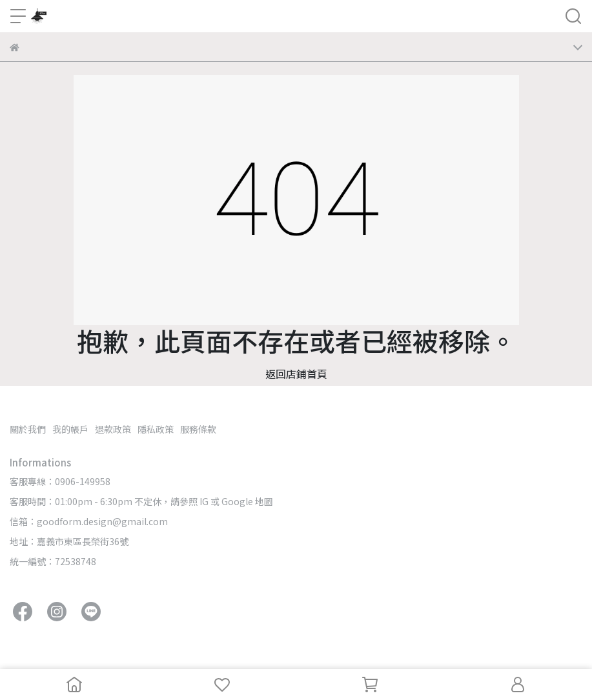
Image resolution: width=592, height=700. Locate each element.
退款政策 (113, 429)
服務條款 (198, 429)
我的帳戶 (70, 429)
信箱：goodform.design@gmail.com (89, 521)
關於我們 (28, 429)
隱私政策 (156, 429)
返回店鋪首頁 (296, 374)
